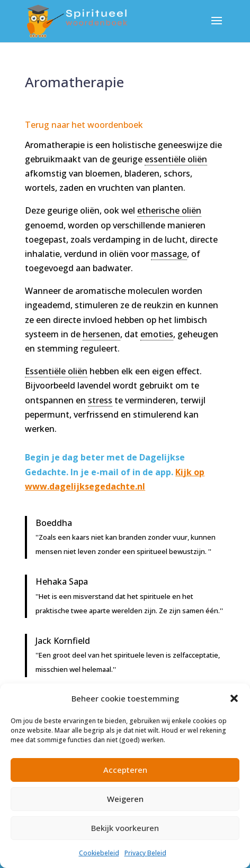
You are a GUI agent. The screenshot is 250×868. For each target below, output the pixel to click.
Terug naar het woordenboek (84, 125)
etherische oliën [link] (169, 210)
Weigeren (125, 799)
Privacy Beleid (145, 853)
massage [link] (169, 254)
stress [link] (100, 400)
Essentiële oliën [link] (56, 371)
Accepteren (125, 770)
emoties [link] (157, 334)
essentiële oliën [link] (176, 159)
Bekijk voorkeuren (125, 828)
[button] (234, 698)
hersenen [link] (101, 334)
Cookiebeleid (99, 853)
